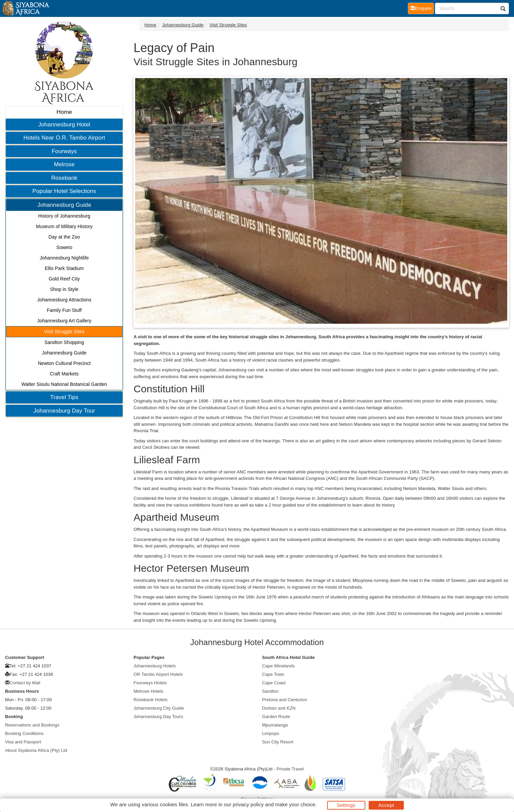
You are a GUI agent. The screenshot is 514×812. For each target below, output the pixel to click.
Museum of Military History (64, 226)
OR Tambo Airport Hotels (158, 674)
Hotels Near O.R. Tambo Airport (64, 138)
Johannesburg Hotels (155, 666)
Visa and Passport (23, 742)
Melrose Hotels (148, 691)
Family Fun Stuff (64, 310)
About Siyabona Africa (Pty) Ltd (36, 750)
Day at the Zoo (64, 237)
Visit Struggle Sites (64, 331)
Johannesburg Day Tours (158, 717)
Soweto (64, 247)
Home (64, 112)
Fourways (64, 151)
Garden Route (276, 717)
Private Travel (290, 769)
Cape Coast (274, 683)
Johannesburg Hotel (64, 125)
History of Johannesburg (64, 216)
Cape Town (273, 674)
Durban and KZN (279, 708)
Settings (346, 805)
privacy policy (248, 804)
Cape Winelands (279, 666)
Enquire (422, 8)
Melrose (64, 164)
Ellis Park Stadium (64, 268)
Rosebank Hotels (151, 700)
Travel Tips (64, 397)
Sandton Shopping (64, 342)
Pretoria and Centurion (285, 700)
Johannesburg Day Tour (64, 411)
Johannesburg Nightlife (64, 258)
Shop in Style (64, 289)
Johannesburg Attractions (64, 300)
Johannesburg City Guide (159, 708)
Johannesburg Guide (64, 205)
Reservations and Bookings (32, 725)
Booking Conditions (24, 733)
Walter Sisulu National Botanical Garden (64, 384)
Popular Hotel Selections (64, 191)
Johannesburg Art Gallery (64, 321)
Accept (386, 805)
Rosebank (64, 178)
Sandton (271, 691)
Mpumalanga (275, 725)
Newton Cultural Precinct (64, 363)
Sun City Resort (278, 742)
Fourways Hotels (150, 683)
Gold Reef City (64, 279)
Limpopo (271, 733)
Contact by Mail (25, 683)
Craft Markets (64, 374)
